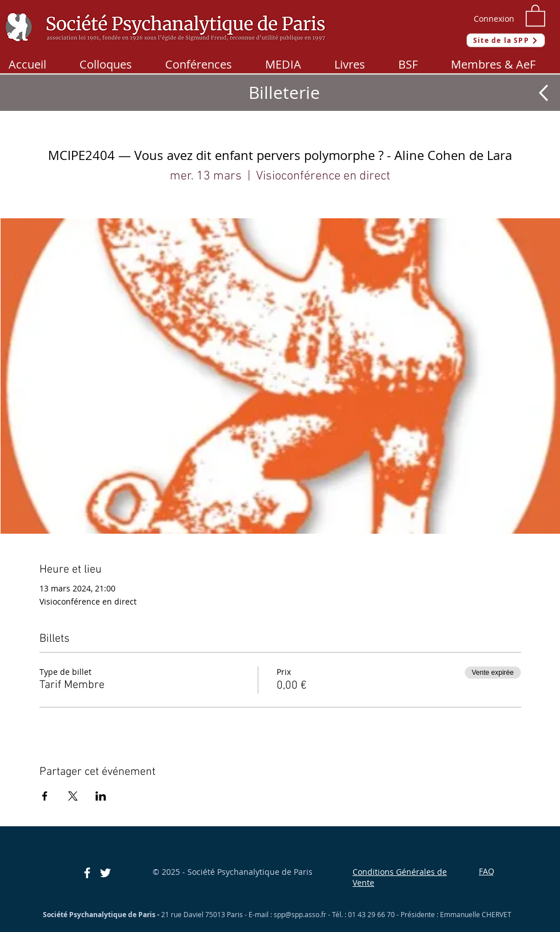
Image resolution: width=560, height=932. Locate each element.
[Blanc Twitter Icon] (105, 873)
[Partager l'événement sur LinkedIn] (101, 796)
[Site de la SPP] (506, 40)
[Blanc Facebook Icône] (87, 873)
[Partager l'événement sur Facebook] (45, 796)
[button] (535, 15)
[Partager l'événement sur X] (73, 796)
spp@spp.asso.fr (300, 914)
